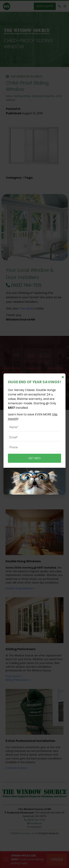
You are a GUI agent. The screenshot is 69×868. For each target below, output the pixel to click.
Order (57, 859)
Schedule (34, 388)
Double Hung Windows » (20, 588)
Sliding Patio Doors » (18, 680)
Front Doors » (14, 676)
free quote (27, 308)
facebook (34, 823)
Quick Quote (45, 6)
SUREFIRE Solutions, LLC (23, 833)
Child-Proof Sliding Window (29, 44)
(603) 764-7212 (24, 285)
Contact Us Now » (17, 768)
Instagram (34, 827)
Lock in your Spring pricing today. (27, 859)
